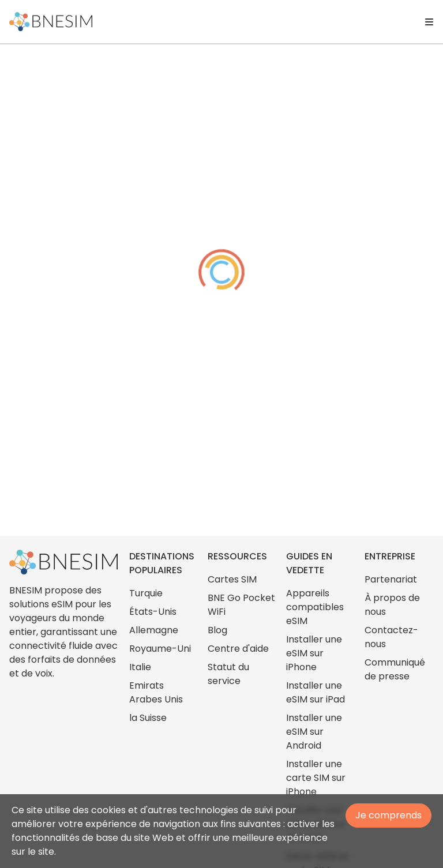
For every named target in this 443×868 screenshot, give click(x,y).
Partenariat (391, 579)
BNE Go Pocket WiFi (241, 605)
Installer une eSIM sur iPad (316, 692)
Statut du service (228, 674)
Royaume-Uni (160, 649)
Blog (217, 630)
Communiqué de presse (395, 669)
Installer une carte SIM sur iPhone (316, 778)
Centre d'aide (238, 649)
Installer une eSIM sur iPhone (314, 653)
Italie (140, 667)
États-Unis (153, 612)
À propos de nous (392, 605)
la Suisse (148, 718)
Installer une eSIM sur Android (314, 732)
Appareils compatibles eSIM (315, 607)
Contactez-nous (391, 637)
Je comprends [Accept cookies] (388, 815)
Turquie (146, 593)
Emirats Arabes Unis (156, 692)
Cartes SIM (232, 579)
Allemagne (154, 630)
